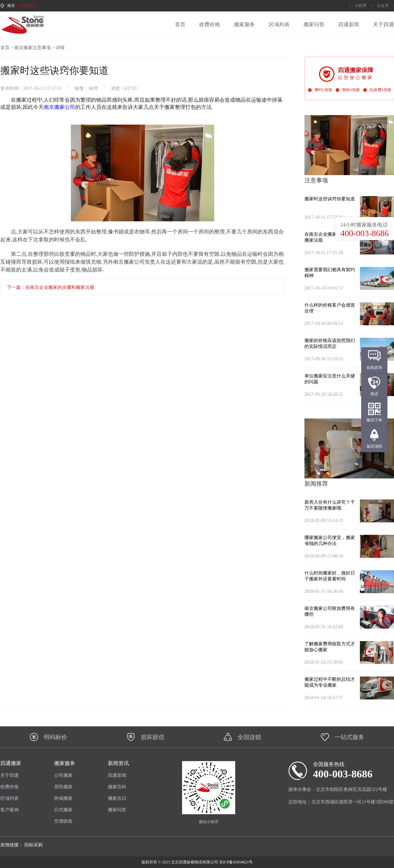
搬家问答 (314, 24)
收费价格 (210, 24)
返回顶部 (374, 446)
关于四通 (384, 24)
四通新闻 (349, 24)
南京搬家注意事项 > (34, 48)
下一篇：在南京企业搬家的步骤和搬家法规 (51, 287)
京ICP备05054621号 (236, 862)
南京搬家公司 (59, 107)
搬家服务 (244, 24)
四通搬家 (11, 763)
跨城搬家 (63, 798)
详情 (60, 48)
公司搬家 (63, 775)
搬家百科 (117, 787)
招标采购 (33, 845)
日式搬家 (63, 810)
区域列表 (279, 24)
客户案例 (10, 810)
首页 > (7, 48)
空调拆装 (63, 821)
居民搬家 (63, 787)
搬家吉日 (117, 798)
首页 (180, 24)
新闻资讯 (118, 763)
